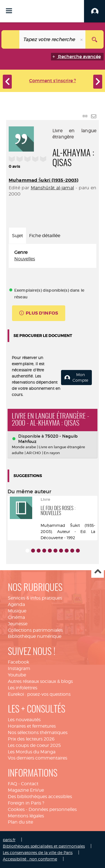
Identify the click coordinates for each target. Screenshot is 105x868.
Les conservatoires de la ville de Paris (38, 852)
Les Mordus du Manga (32, 752)
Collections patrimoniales (35, 630)
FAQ (12, 784)
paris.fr (9, 840)
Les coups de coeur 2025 (34, 745)
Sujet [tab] (17, 236)
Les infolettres (23, 688)
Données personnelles (53, 809)
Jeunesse (18, 624)
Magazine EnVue (26, 790)
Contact (30, 784)
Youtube (17, 675)
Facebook (18, 662)
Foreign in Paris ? (26, 803)
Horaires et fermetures (32, 726)
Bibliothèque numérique (35, 636)
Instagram (19, 668)
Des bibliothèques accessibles (40, 797)
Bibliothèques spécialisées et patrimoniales (44, 846)
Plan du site (20, 822)
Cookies (16, 809)
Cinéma (16, 617)
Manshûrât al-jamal (52, 188)
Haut (98, 572)
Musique (17, 611)
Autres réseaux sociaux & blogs (40, 681)
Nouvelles (25, 259)
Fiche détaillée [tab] (45, 236)
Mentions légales (26, 816)
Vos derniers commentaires (38, 758)
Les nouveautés (24, 720)
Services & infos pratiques (35, 598)
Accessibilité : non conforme (30, 859)
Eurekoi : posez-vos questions (39, 694)
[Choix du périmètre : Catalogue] (11, 39)
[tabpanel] (53, 256)
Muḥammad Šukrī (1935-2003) (44, 180)
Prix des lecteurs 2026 (31, 739)
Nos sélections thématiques (38, 733)
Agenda (16, 604)
